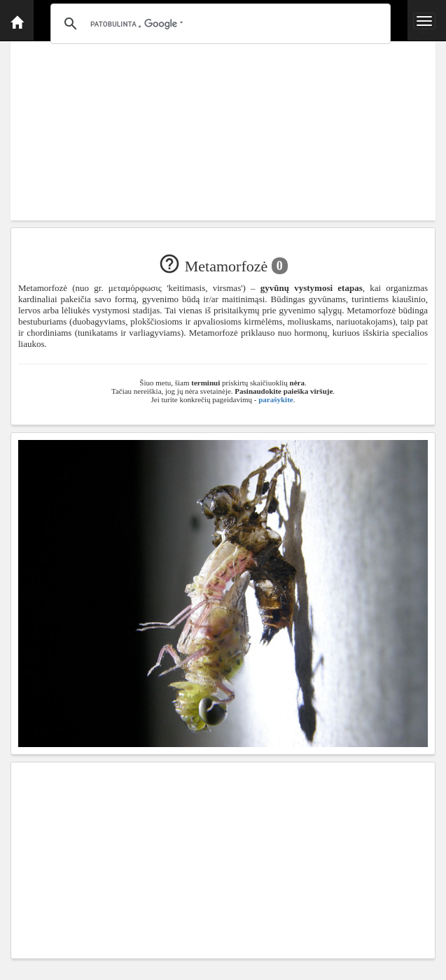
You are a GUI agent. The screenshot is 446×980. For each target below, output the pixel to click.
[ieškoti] (218, 24)
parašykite (276, 399)
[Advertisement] (223, 122)
